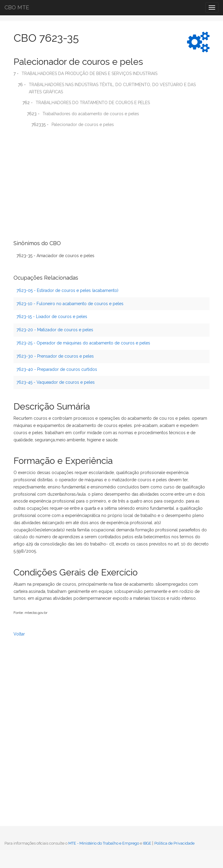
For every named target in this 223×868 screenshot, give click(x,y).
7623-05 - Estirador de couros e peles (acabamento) (67, 290)
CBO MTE (17, 7)
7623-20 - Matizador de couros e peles (55, 330)
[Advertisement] (111, 176)
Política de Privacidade (174, 843)
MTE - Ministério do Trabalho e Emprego (104, 843)
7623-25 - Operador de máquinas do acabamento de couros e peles (83, 343)
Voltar (19, 634)
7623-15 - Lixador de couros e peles (52, 317)
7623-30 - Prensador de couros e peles (55, 356)
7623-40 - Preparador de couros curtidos (57, 369)
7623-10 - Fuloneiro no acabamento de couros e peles (70, 304)
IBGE (147, 843)
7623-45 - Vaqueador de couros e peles (56, 382)
